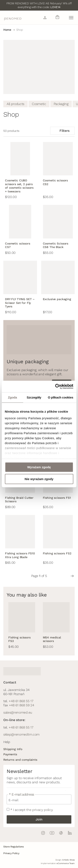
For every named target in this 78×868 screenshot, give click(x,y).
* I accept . (32, 810)
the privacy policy (39, 810)
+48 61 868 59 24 (22, 705)
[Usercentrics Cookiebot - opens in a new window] (56, 386)
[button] (71, 18)
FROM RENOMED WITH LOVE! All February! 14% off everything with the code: (39, 5)
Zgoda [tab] (12, 397)
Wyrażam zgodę (39, 467)
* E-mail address (22, 795)
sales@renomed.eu (18, 712)
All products (15, 104)
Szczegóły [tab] (34, 397)
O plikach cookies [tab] (61, 397)
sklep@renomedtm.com (21, 734)
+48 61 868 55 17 (21, 701)
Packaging (61, 104)
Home (7, 30)
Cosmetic (39, 104)
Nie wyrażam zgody (39, 479)
